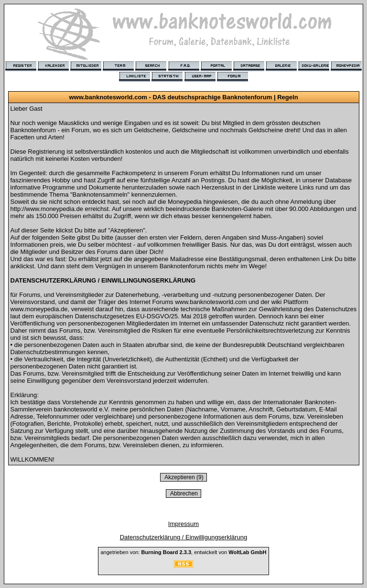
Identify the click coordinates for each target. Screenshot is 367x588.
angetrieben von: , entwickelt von (183, 552)
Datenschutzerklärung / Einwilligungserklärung (184, 537)
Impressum (183, 524)
